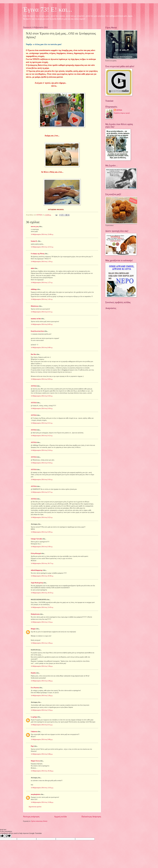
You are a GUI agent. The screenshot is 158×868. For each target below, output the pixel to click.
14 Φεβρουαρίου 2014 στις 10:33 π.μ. (42, 593)
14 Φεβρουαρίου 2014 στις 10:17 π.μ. (42, 563)
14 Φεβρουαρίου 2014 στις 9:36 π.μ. (42, 547)
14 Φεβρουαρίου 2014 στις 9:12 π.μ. (42, 436)
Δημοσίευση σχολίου (35, 807)
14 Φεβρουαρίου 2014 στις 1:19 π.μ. (42, 262)
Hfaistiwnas (35, 306)
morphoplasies (36, 794)
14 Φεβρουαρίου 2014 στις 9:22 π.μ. (42, 517)
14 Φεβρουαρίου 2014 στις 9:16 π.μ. (42, 480)
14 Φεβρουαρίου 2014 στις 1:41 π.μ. (42, 299)
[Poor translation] (8, 836)
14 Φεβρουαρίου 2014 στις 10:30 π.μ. (42, 576)
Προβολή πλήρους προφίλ (122, 113)
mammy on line (36, 319)
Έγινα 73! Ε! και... (48, 9)
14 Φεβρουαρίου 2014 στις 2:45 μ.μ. (42, 643)
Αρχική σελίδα (60, 817)
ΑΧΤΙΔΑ (34, 386)
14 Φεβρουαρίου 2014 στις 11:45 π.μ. (42, 607)
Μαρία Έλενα (35, 761)
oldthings (34, 289)
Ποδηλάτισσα (35, 614)
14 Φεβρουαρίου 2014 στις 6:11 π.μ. (42, 312)
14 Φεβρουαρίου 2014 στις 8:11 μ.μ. (42, 725)
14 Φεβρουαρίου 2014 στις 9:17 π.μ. (42, 492)
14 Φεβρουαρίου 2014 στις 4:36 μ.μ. (42, 681)
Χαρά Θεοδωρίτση (37, 583)
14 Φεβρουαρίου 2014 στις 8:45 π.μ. (42, 324)
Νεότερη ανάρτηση (31, 817)
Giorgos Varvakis (36, 539)
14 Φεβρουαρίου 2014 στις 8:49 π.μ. (42, 348)
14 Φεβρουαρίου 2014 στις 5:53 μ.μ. (42, 710)
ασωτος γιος (35, 226)
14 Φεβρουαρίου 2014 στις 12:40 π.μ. (42, 234)
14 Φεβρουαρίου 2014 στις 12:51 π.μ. (42, 247)
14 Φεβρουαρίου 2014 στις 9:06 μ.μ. (42, 739)
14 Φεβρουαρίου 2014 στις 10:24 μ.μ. (42, 771)
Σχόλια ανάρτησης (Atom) (39, 821)
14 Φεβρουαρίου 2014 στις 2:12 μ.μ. (42, 622)
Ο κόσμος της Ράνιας (38, 254)
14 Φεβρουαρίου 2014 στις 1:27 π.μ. (42, 283)
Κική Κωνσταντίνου (37, 331)
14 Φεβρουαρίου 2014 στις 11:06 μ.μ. (42, 802)
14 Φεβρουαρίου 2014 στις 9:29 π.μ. (42, 532)
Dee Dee (33, 354)
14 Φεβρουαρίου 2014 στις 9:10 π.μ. (42, 396)
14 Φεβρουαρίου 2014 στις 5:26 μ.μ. (42, 696)
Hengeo (33, 629)
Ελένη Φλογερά (36, 553)
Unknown (34, 732)
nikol (32, 268)
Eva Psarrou (35, 688)
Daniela (33, 673)
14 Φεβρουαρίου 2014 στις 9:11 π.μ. (42, 423)
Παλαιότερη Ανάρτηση (91, 817)
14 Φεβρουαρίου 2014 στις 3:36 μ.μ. (42, 666)
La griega (34, 717)
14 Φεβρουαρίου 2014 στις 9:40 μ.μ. (42, 754)
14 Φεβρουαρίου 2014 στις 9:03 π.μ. (42, 379)
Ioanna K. (34, 241)
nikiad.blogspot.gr (37, 570)
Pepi (32, 746)
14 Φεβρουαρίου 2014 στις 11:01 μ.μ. (42, 788)
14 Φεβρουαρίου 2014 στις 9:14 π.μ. (42, 450)
